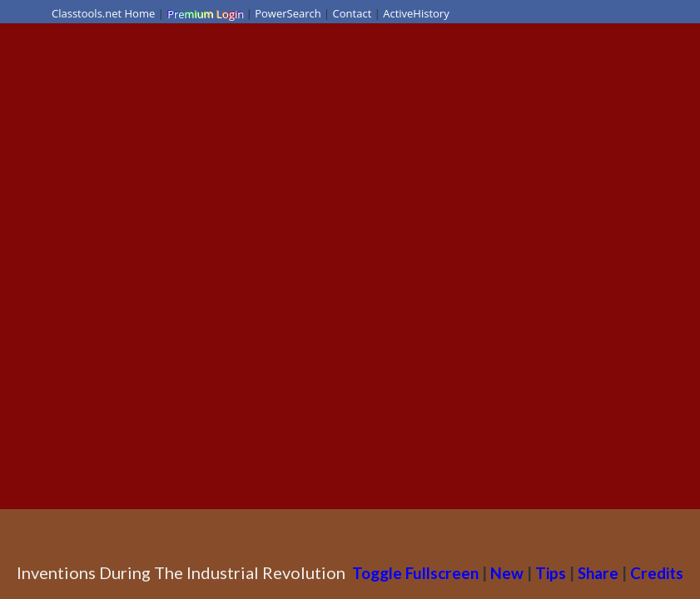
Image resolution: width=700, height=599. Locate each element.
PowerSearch (288, 13)
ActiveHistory (416, 13)
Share (598, 573)
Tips (551, 573)
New (507, 573)
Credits (657, 573)
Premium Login (205, 13)
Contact (352, 13)
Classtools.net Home (103, 13)
